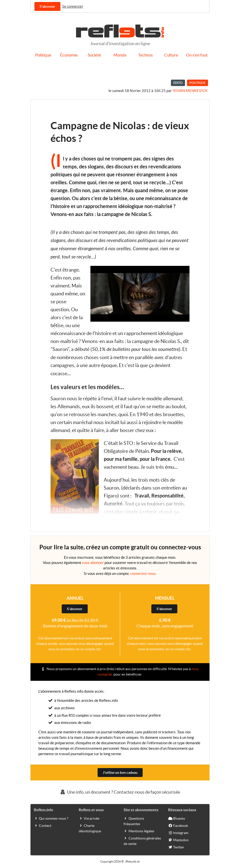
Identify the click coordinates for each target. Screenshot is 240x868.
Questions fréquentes (134, 821)
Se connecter (73, 6)
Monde (120, 55)
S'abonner (47, 6)
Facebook (178, 825)
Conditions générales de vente (142, 841)
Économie (69, 55)
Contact (43, 825)
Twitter (176, 847)
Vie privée (89, 818)
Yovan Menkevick (190, 91)
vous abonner (93, 563)
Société (94, 55)
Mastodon (178, 840)
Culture (171, 55)
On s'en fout (197, 55)
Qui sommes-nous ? (51, 818)
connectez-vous (143, 573)
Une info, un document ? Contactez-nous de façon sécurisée (120, 792)
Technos (146, 55)
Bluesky (177, 818)
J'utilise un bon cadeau (120, 773)
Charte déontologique (90, 828)
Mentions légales (139, 831)
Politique (43, 55)
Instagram (178, 833)
